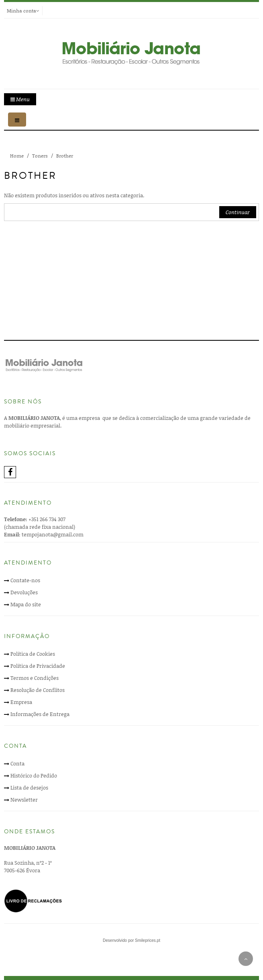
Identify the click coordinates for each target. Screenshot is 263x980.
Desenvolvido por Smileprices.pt (131, 940)
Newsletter (24, 800)
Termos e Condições (35, 678)
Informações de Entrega (40, 714)
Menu (20, 99)
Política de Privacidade (38, 666)
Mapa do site (26, 604)
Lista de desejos (29, 788)
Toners (40, 156)
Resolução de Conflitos (38, 690)
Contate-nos (25, 580)
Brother (65, 156)
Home (17, 156)
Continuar (238, 212)
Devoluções (24, 592)
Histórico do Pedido (34, 775)
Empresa (21, 702)
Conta (17, 763)
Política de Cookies (33, 654)
